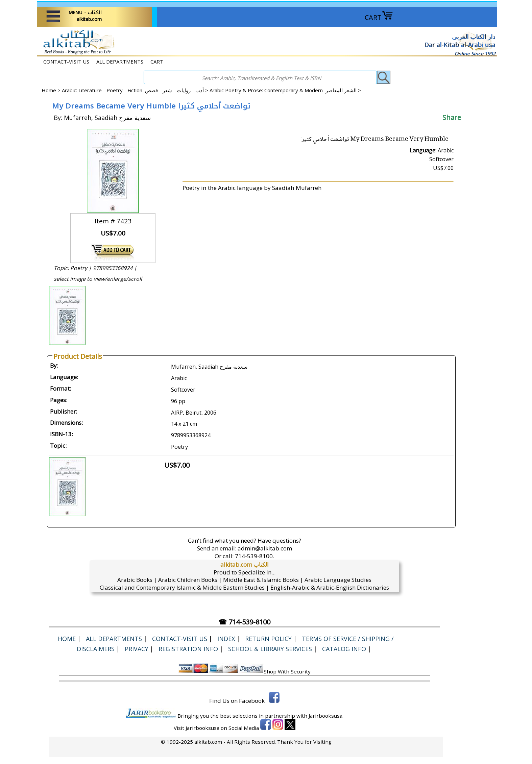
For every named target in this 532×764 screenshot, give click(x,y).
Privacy (137, 649)
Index (226, 639)
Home (49, 90)
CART (379, 17)
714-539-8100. (255, 556)
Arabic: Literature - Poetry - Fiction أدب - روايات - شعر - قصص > (136, 90)
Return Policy (268, 639)
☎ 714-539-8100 (244, 622)
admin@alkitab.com (265, 548)
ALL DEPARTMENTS (120, 61)
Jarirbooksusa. (326, 716)
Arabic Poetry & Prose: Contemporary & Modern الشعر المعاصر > (285, 90)
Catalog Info (344, 649)
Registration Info (188, 649)
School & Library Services (270, 649)
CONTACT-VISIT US (66, 61)
